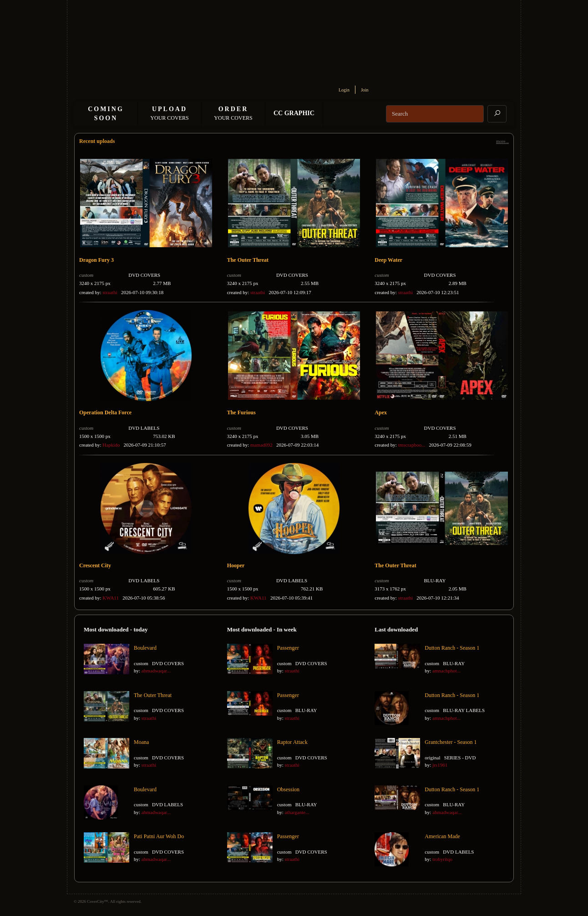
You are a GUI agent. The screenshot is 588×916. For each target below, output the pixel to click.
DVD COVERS (144, 275)
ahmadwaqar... (156, 671)
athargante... (297, 812)
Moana (141, 742)
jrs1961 (440, 765)
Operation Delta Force (105, 412)
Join (365, 90)
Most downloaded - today (116, 629)
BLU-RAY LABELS (464, 710)
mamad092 (261, 445)
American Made (442, 836)
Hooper (236, 565)
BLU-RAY (435, 580)
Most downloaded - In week (262, 629)
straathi (110, 292)
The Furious (241, 412)
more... (502, 141)
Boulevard (145, 648)
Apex (381, 412)
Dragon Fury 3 (96, 260)
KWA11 (111, 598)
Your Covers (169, 113)
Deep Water (388, 260)
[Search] (435, 114)
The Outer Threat (248, 260)
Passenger (288, 648)
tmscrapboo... (412, 445)
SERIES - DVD (460, 758)
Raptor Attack (292, 742)
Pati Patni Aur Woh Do (159, 836)
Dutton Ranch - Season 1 (452, 648)
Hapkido (111, 445)
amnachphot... (446, 671)
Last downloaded (396, 629)
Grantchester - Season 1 (451, 742)
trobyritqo (442, 859)
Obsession (288, 789)
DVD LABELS (144, 428)
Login (344, 90)
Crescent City (95, 565)
